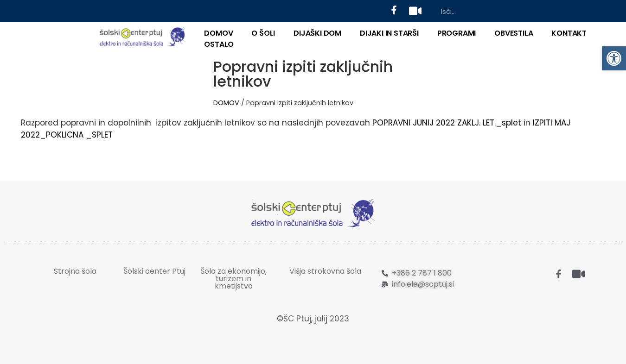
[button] (614, 58)
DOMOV (218, 33)
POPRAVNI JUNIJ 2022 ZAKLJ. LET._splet (447, 123)
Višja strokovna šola (325, 271)
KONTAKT (569, 33)
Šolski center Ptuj (154, 271)
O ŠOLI (263, 33)
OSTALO (219, 44)
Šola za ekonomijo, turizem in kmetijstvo (233, 279)
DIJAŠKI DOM (317, 33)
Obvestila (514, 33)
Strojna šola (75, 271)
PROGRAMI (457, 33)
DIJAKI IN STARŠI (389, 33)
